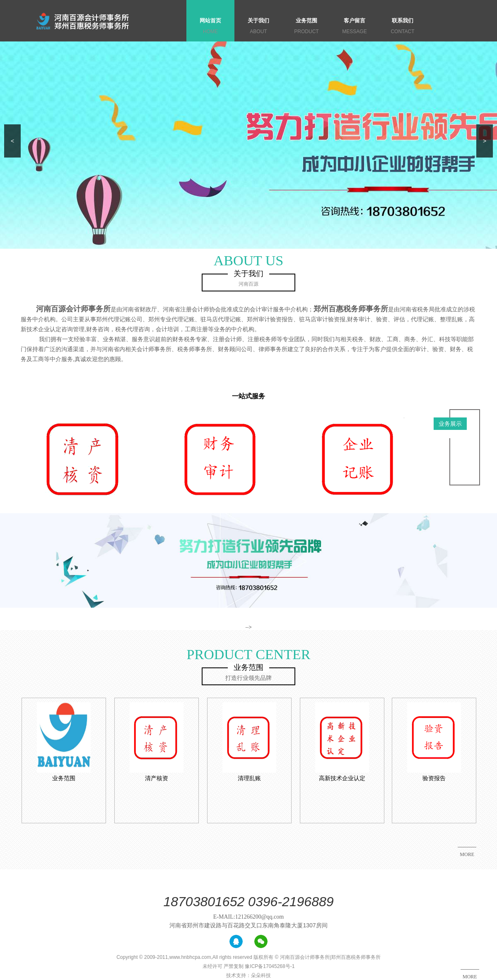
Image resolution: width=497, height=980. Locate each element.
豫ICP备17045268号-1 (270, 966)
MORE (470, 977)
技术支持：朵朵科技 (248, 975)
